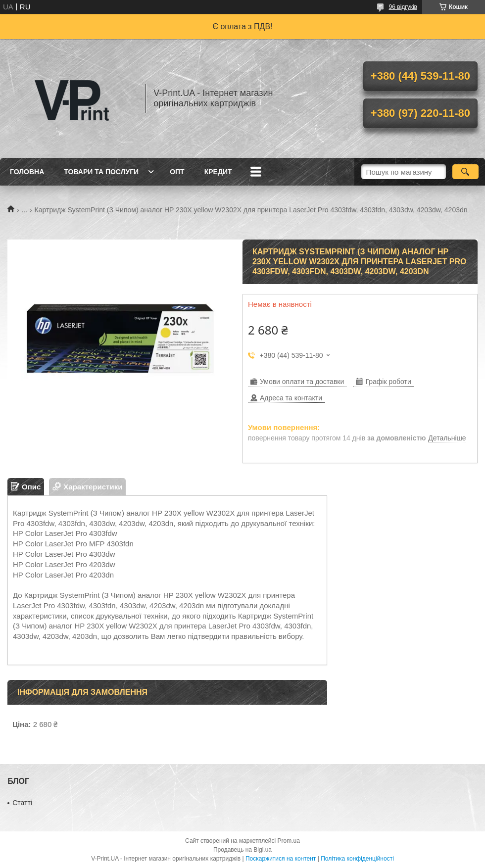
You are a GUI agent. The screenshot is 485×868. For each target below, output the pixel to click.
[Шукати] (465, 172)
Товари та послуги (101, 172)
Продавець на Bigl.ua (242, 850)
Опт (177, 172)
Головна (27, 172)
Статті (22, 803)
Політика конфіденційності (357, 859)
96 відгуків (403, 7)
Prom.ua (289, 841)
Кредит (218, 172)
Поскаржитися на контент (281, 859)
